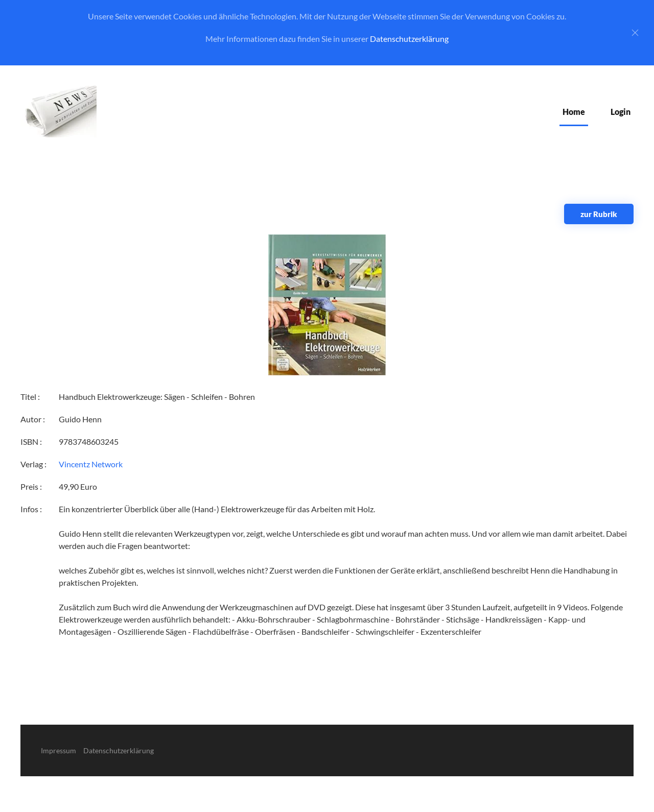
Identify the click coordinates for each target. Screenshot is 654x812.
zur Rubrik (599, 214)
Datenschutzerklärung (409, 39)
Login (621, 112)
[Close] (635, 33)
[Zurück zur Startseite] (59, 112)
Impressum (59, 750)
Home (574, 112)
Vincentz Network (91, 464)
